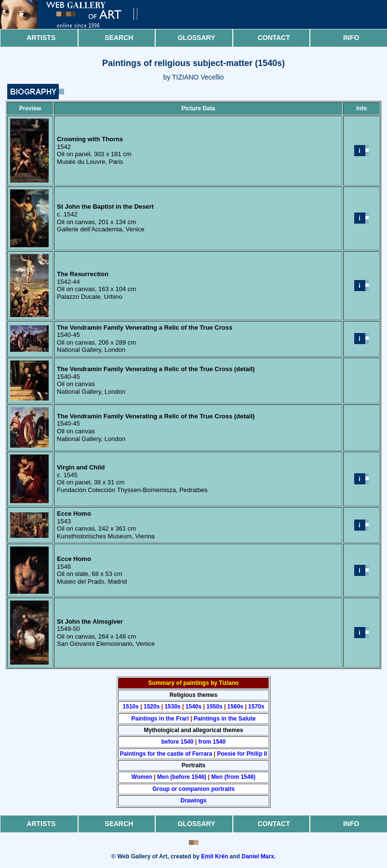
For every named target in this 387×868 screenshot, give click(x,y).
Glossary (196, 38)
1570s (256, 707)
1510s (131, 707)
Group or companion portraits (193, 789)
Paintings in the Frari (160, 719)
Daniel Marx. (259, 856)
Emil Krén (214, 856)
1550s (214, 707)
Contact (274, 38)
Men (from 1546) (233, 777)
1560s (235, 707)
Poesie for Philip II (242, 754)
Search (119, 38)
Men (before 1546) (182, 777)
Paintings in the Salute (225, 719)
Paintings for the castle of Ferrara (166, 754)
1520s (152, 707)
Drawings (193, 801)
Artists (41, 38)
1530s (172, 707)
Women (142, 777)
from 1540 (212, 742)
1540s (193, 707)
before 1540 (178, 742)
